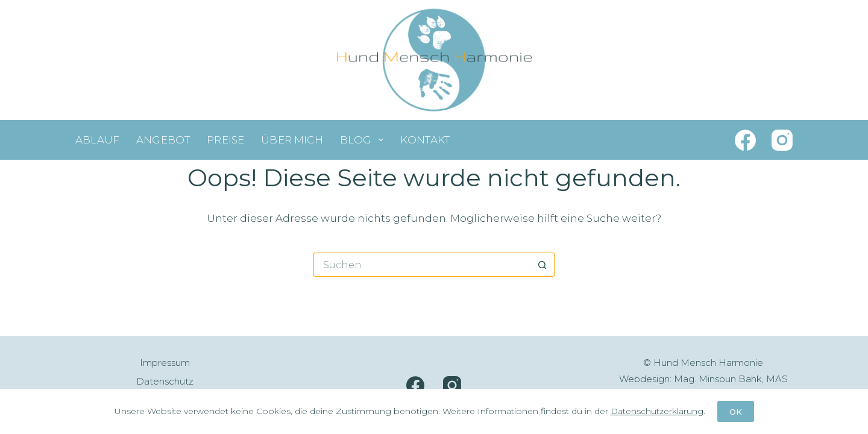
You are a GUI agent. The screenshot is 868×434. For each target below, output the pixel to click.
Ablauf (97, 140)
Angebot (163, 140)
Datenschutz (165, 381)
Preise (225, 140)
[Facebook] (745, 140)
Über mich (292, 140)
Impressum (165, 363)
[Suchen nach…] (422, 265)
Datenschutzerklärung (657, 411)
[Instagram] (782, 140)
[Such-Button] (542, 265)
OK (736, 412)
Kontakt (425, 140)
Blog (364, 140)
